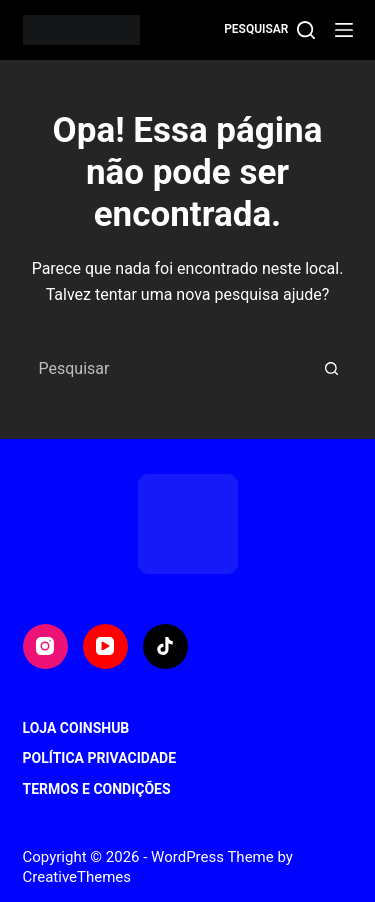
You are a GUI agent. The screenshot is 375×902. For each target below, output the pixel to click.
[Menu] (344, 30)
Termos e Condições (97, 789)
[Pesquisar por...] (168, 369)
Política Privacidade (100, 758)
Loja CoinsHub (76, 728)
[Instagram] (45, 646)
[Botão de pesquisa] (332, 369)
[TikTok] (165, 646)
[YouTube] (105, 646)
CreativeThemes (77, 877)
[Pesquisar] (269, 30)
